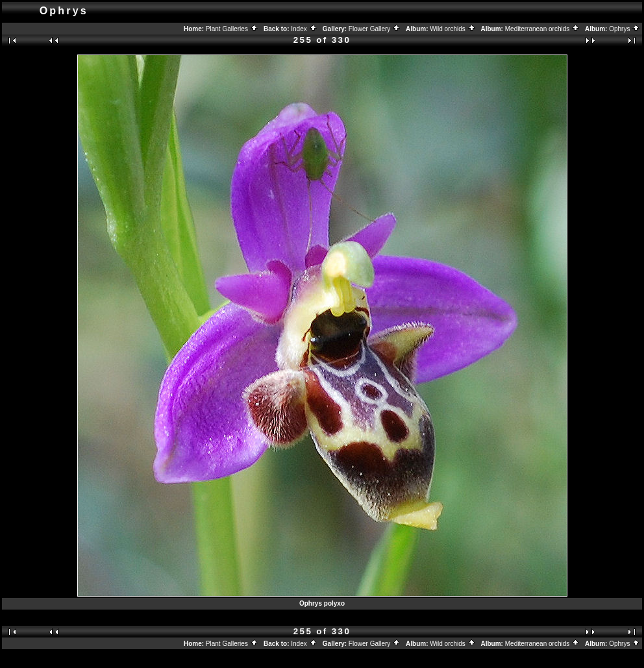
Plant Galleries (232, 29)
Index (304, 29)
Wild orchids (452, 29)
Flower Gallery (375, 29)
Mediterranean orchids (542, 29)
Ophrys (625, 29)
